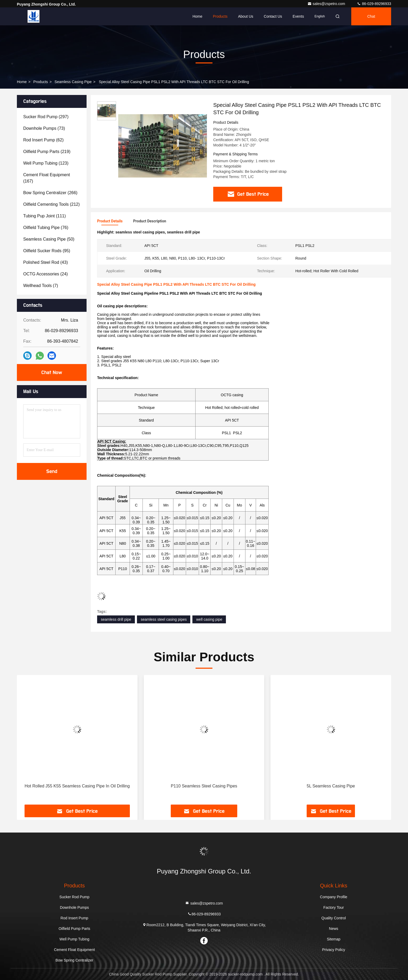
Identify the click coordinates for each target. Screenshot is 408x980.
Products (220, 16)
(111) (44, 216)
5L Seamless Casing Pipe (331, 786)
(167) (47, 178)
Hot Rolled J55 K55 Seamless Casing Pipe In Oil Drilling (77, 786)
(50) (49, 239)
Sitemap (333, 939)
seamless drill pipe (116, 619)
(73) (44, 128)
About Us (246, 16)
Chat (371, 16)
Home (197, 16)
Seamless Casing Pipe (73, 82)
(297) (46, 117)
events (298, 16)
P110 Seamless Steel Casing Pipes (204, 786)
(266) (50, 193)
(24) (46, 274)
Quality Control (334, 918)
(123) (46, 163)
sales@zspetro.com (327, 4)
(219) (47, 152)
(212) (51, 204)
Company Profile (334, 897)
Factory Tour (334, 907)
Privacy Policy (334, 950)
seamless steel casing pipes (164, 619)
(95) (47, 251)
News (334, 929)
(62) (43, 140)
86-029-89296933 (374, 4)
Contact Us (273, 16)
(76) (46, 228)
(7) (41, 286)
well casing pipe (209, 619)
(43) (46, 262)
